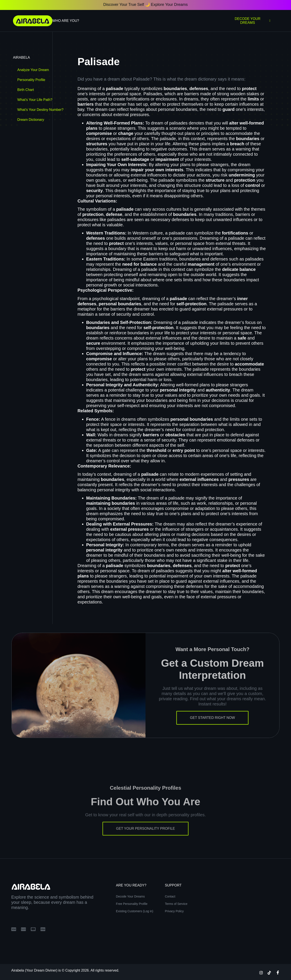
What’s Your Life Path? (35, 100)
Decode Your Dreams (253, 21)
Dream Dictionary (31, 120)
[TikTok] (269, 972)
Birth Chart (26, 90)
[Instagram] (261, 972)
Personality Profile (31, 80)
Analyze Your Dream (33, 70)
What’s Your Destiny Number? (40, 110)
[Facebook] (278, 972)
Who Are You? (66, 21)
